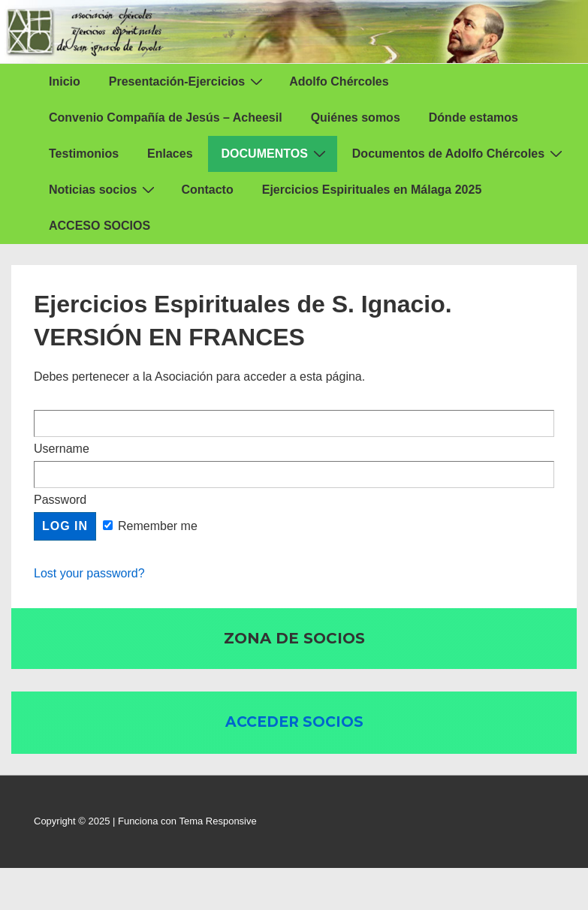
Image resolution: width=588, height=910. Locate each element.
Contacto (207, 190)
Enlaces (170, 154)
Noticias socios (104, 189)
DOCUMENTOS (276, 153)
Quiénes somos (356, 118)
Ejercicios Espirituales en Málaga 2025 (372, 190)
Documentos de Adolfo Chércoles (459, 153)
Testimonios (84, 154)
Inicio (65, 81)
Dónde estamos (473, 118)
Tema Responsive (217, 821)
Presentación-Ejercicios (188, 81)
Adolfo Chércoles (339, 81)
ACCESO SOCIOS (100, 226)
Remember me (150, 526)
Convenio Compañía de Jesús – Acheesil (166, 118)
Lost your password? (89, 573)
